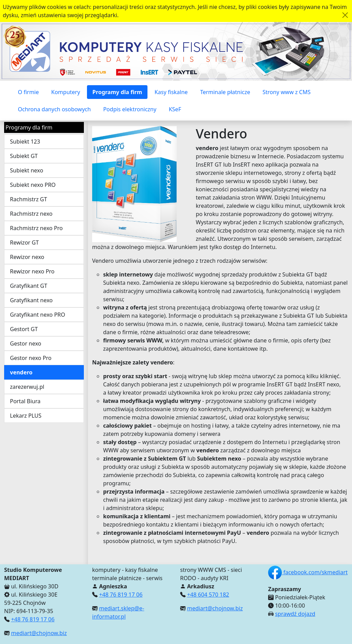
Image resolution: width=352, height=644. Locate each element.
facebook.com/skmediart (308, 572)
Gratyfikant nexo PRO (38, 315)
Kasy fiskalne (171, 92)
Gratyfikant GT (29, 286)
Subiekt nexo (27, 170)
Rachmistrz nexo (31, 214)
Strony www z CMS (287, 92)
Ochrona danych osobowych (54, 109)
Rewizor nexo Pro (32, 271)
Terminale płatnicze (225, 92)
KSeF (175, 109)
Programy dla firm (117, 92)
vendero (21, 372)
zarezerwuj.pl (27, 387)
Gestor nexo (26, 343)
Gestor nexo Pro (31, 358)
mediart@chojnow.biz (39, 633)
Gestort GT (24, 329)
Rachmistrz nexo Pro (36, 228)
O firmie (28, 92)
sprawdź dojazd (295, 614)
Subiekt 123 (25, 142)
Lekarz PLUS (26, 416)
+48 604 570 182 (208, 595)
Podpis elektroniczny (130, 109)
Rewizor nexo (27, 257)
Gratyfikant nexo (31, 300)
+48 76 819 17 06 (33, 619)
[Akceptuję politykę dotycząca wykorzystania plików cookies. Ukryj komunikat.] (345, 15)
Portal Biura (25, 401)
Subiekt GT (24, 156)
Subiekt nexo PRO (33, 185)
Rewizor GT (24, 242)
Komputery (66, 92)
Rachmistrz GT (29, 199)
